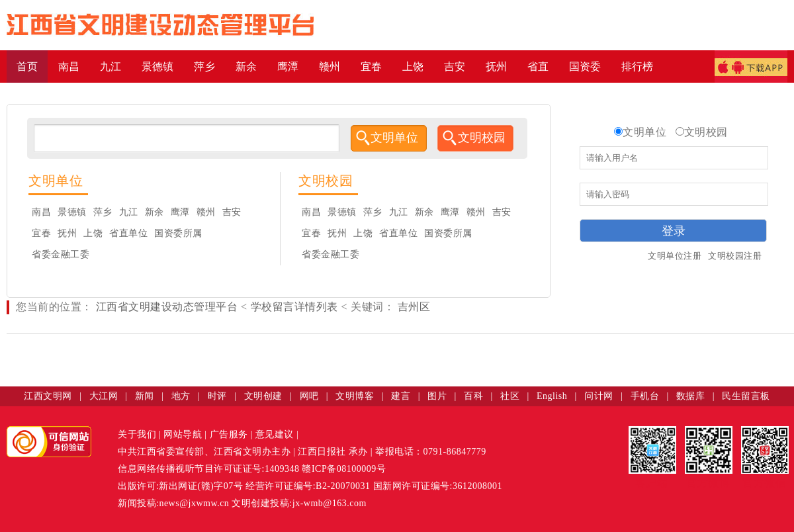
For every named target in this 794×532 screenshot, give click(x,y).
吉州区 (412, 307)
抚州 (67, 233)
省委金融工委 (61, 254)
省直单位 (128, 233)
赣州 (206, 212)
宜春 (41, 233)
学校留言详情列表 (294, 307)
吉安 (232, 212)
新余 (154, 212)
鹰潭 (180, 212)
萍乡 (103, 212)
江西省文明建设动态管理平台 (167, 307)
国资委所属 (178, 233)
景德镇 (72, 212)
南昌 (41, 212)
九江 (129, 212)
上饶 (93, 233)
